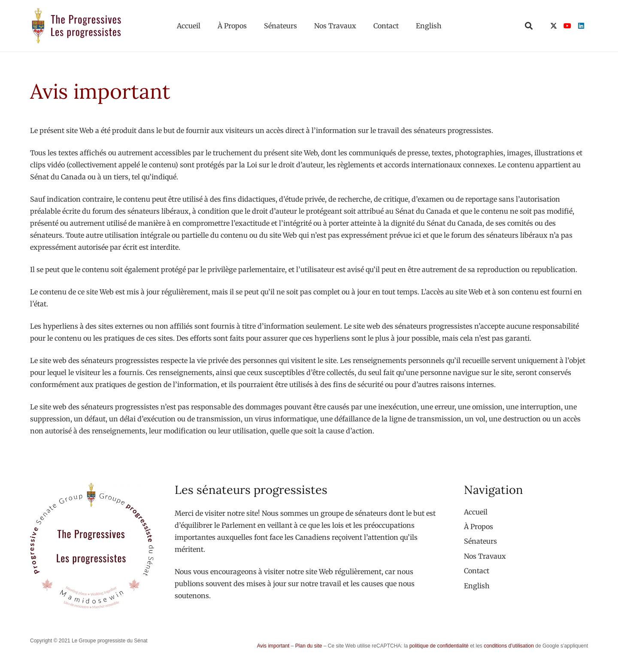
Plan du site (309, 646)
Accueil (476, 512)
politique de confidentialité (439, 646)
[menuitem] (477, 586)
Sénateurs (480, 541)
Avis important (273, 646)
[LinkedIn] (581, 26)
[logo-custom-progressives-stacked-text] (76, 26)
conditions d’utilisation (509, 646)
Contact (477, 571)
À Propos (479, 527)
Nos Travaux (485, 556)
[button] (529, 26)
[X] (554, 26)
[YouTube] (567, 26)
